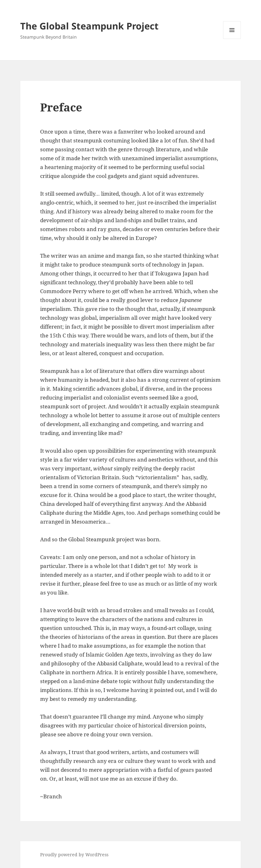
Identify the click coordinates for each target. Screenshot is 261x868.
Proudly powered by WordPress (74, 855)
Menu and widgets (232, 39)
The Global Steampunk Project (89, 26)
